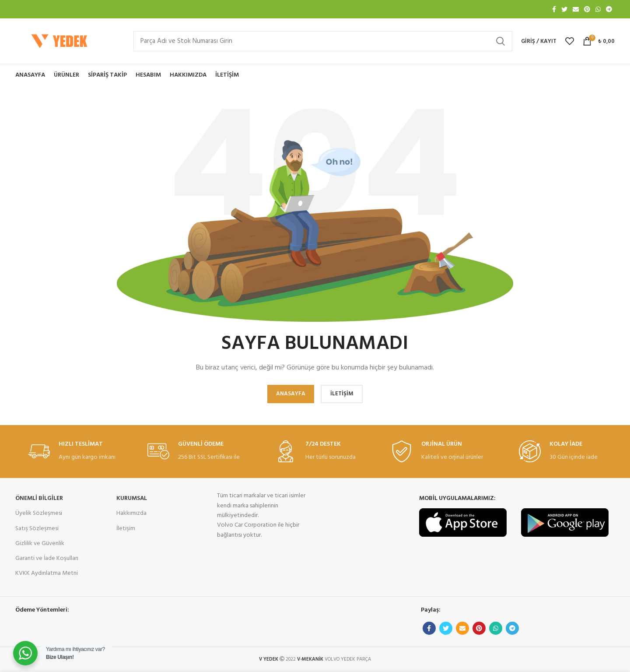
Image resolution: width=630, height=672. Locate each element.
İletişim (126, 529)
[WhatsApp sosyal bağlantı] (598, 9)
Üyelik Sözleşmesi (39, 513)
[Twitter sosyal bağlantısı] (564, 9)
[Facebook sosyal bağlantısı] (554, 9)
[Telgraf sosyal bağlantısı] (609, 9)
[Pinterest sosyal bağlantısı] (587, 9)
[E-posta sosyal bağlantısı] (576, 9)
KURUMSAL (132, 498)
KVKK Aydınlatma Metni (47, 573)
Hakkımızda (131, 513)
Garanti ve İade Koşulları (47, 558)
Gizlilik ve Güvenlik (40, 544)
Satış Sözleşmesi (37, 529)
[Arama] (323, 41)
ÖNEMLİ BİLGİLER (39, 498)
